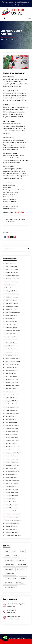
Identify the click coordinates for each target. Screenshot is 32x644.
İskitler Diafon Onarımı (11, 422)
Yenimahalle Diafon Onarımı (13, 517)
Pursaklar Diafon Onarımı (12, 462)
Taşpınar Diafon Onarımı (12, 483)
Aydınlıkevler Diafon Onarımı (13, 312)
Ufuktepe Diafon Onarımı (12, 493)
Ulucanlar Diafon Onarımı (12, 496)
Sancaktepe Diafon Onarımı (13, 465)
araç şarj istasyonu (10, 587)
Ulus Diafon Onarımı (11, 499)
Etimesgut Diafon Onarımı (12, 386)
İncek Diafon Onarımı (11, 416)
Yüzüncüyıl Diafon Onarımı (12, 523)
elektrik (7, 556)
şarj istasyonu (20, 583)
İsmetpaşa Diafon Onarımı (12, 425)
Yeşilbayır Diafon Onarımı (12, 291)
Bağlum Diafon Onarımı (12, 328)
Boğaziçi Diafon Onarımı (12, 269)
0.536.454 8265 (11, 613)
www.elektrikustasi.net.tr (14, 619)
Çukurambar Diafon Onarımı (13, 361)
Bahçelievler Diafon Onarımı (13, 331)
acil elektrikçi (8, 583)
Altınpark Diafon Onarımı (12, 309)
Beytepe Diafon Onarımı (12, 340)
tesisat (15, 556)
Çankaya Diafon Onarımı (12, 352)
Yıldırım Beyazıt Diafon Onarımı (13, 520)
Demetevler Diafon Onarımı (13, 364)
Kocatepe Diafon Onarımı (12, 438)
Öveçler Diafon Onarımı (11, 456)
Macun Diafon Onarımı (11, 444)
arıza (6, 551)
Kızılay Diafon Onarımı (11, 434)
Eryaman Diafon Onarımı (12, 379)
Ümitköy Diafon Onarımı (12, 505)
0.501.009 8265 (8, 2)
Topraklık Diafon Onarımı (12, 490)
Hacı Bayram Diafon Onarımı (13, 404)
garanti (22, 551)
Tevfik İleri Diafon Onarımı (12, 532)
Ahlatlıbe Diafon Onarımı (12, 297)
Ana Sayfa (4, 38)
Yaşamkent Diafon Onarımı (12, 511)
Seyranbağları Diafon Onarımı (13, 471)
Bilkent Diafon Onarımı (11, 343)
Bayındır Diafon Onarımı (12, 282)
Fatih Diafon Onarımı (11, 392)
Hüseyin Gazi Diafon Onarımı (13, 413)
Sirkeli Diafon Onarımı (11, 529)
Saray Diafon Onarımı (11, 468)
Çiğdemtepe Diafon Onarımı (13, 358)
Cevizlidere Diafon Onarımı (12, 349)
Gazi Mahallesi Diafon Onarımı (13, 395)
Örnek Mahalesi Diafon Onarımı (14, 453)
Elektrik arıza (20, 560)
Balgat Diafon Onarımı (11, 334)
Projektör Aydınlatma (11, 578)
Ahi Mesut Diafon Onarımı (12, 294)
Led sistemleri (21, 569)
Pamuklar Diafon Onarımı (12, 459)
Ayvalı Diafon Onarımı (11, 318)
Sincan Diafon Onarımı (11, 474)
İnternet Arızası (22, 565)
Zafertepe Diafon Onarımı (12, 526)
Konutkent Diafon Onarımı (12, 441)
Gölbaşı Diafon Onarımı (11, 398)
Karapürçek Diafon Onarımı (12, 276)
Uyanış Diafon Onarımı (11, 502)
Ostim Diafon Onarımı (11, 450)
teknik (14, 551)
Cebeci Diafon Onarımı (11, 346)
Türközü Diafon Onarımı (12, 486)
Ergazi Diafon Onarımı (11, 376)
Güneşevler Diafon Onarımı (12, 401)
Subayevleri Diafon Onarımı (13, 480)
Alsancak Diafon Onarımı (12, 303)
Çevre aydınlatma (10, 574)
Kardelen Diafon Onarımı (12, 428)
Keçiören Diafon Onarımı (12, 431)
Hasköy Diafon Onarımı (11, 410)
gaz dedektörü (9, 569)
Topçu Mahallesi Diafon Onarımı (14, 535)
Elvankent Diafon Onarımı (12, 370)
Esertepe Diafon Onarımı (12, 383)
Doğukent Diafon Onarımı (12, 272)
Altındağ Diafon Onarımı (12, 306)
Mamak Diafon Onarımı (11, 266)
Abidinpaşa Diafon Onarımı (12, 279)
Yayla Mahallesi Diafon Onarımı (13, 514)
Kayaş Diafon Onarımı (11, 285)
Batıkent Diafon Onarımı (12, 337)
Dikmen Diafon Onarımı (12, 367)
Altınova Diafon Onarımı (12, 288)
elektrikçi (23, 578)
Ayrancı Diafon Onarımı (11, 315)
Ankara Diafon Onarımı (11, 263)
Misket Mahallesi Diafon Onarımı (14, 447)
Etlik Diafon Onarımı (11, 389)
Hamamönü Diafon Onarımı (13, 407)
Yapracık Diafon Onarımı (12, 508)
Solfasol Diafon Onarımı (12, 477)
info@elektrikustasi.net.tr (22, 2)
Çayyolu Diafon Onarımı (12, 355)
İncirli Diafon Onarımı (11, 419)
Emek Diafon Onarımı (11, 373)
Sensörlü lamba (9, 565)
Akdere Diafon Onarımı (11, 300)
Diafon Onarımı (13, 38)
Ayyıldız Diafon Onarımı (12, 321)
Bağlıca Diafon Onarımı (11, 324)
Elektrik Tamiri (9, 560)
